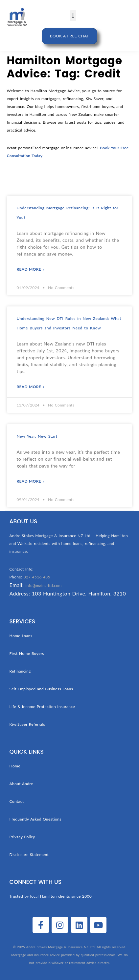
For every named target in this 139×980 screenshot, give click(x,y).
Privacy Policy (22, 837)
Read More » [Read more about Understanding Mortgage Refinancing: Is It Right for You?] (31, 269)
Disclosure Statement (29, 855)
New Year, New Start (37, 436)
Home (15, 766)
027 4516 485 (37, 577)
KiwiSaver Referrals (27, 724)
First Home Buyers (27, 653)
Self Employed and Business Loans (41, 689)
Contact (17, 801)
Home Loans (21, 636)
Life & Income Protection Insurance (42, 707)
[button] (73, 16)
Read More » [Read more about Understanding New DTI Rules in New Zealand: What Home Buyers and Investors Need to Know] (31, 387)
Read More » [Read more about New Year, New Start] (31, 481)
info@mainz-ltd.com (44, 585)
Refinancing (20, 671)
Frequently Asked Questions (35, 819)
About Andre (21, 784)
